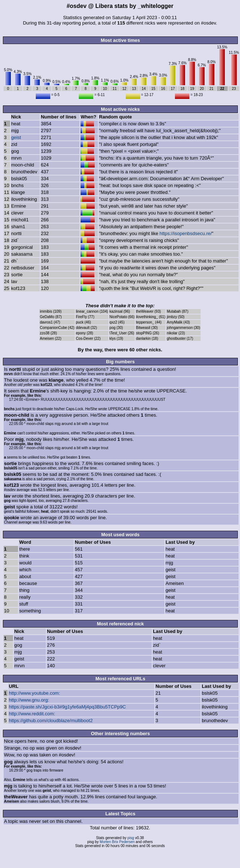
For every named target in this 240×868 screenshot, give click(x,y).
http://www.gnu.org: (29, 700)
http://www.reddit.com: (32, 714)
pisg (131, 838)
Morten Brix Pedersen (117, 842)
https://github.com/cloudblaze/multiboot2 (51, 721)
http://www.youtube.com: (34, 693)
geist (16, 137)
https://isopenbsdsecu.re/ (186, 233)
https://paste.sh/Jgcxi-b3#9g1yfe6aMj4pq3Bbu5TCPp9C (67, 707)
